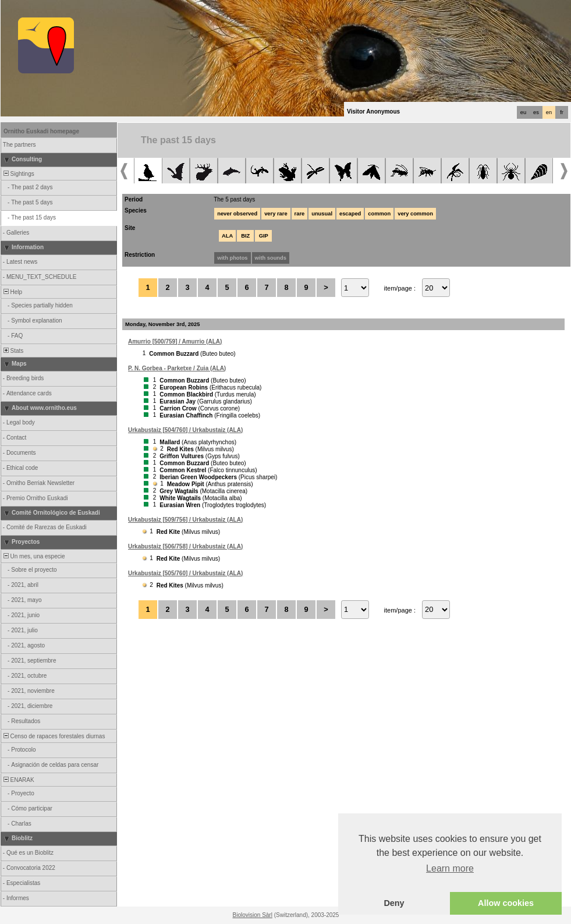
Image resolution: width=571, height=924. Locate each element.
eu (523, 112)
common (379, 214)
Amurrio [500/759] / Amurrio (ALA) (175, 341)
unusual (322, 214)
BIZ (245, 236)
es (536, 112)
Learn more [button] (450, 868)
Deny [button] (394, 903)
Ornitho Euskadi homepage (41, 131)
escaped (350, 214)
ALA (227, 236)
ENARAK (18, 780)
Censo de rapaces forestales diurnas (53, 736)
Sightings (18, 174)
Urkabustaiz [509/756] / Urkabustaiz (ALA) (185, 520)
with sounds (271, 258)
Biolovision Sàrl (253, 915)
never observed (237, 214)
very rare (276, 214)
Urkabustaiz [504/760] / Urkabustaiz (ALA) (185, 430)
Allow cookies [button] (506, 903)
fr (562, 112)
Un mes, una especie (33, 556)
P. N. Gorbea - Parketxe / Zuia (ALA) (177, 368)
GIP (264, 236)
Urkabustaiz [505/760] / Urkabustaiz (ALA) (185, 573)
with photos (232, 258)
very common (415, 214)
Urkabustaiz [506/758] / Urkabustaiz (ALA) (185, 546)
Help (12, 292)
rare (300, 214)
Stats (13, 351)
